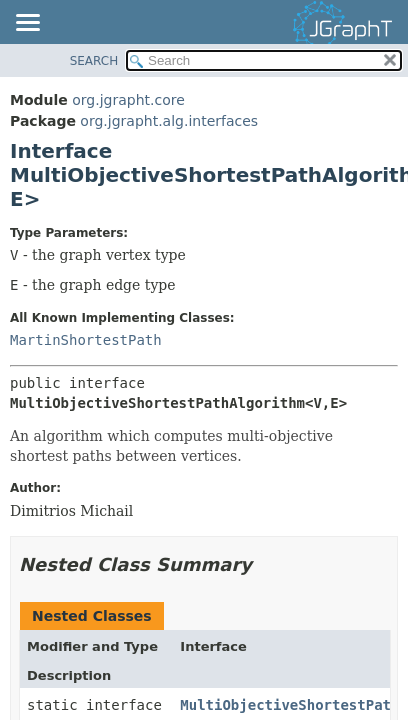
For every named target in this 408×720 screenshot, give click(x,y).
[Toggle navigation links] (27, 24)
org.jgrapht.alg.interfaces (169, 121)
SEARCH (94, 61)
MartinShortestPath (86, 340)
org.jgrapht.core (128, 100)
